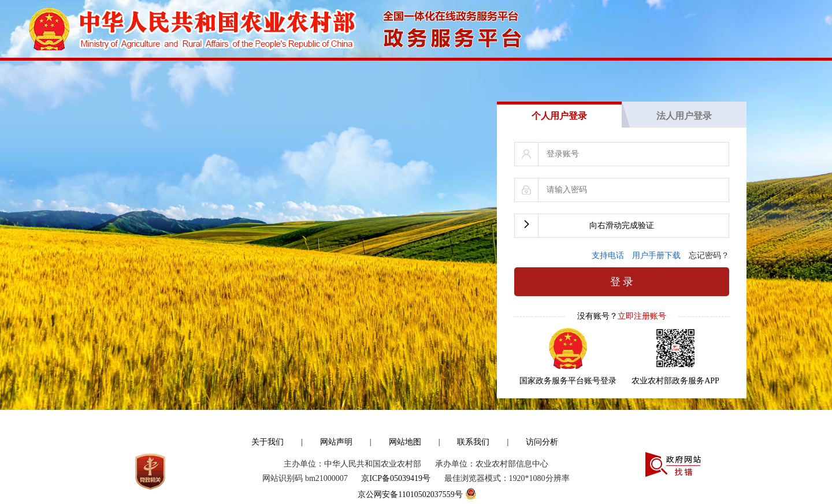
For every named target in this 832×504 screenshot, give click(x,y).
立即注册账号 (642, 307)
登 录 (622, 272)
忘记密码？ (709, 246)
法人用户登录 (684, 107)
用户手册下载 (660, 246)
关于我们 (268, 433)
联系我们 (473, 433)
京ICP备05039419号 (396, 469)
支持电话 (612, 246)
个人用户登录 (559, 107)
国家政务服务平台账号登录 (568, 372)
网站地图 (405, 433)
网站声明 (336, 433)
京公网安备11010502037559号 (416, 483)
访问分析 (542, 433)
